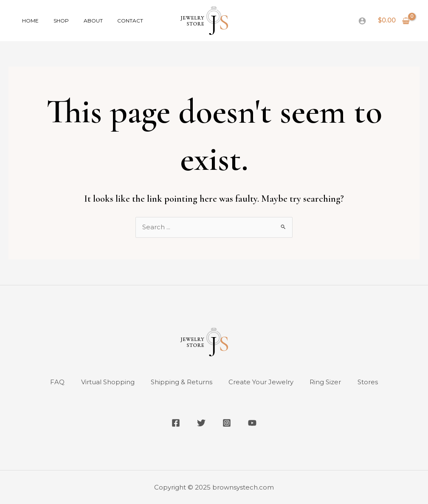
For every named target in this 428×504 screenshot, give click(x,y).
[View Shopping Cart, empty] (394, 21)
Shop (54, 21)
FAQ (56, 382)
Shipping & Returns (181, 382)
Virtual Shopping (107, 382)
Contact (114, 21)
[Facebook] (176, 423)
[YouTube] (252, 423)
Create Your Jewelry (261, 382)
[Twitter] (201, 423)
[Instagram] (227, 423)
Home (28, 21)
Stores (369, 382)
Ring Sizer (327, 382)
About (82, 21)
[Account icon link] (362, 21)
